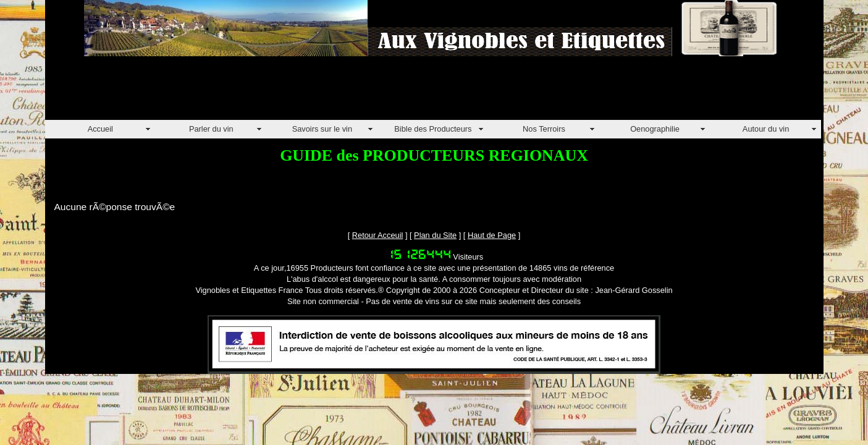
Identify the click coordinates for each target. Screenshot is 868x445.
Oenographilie (655, 129)
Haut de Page (492, 235)
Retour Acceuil (378, 235)
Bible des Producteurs (433, 129)
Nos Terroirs (544, 129)
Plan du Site (435, 235)
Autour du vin (766, 129)
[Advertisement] (270, 92)
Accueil (100, 129)
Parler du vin (211, 129)
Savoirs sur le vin (322, 129)
